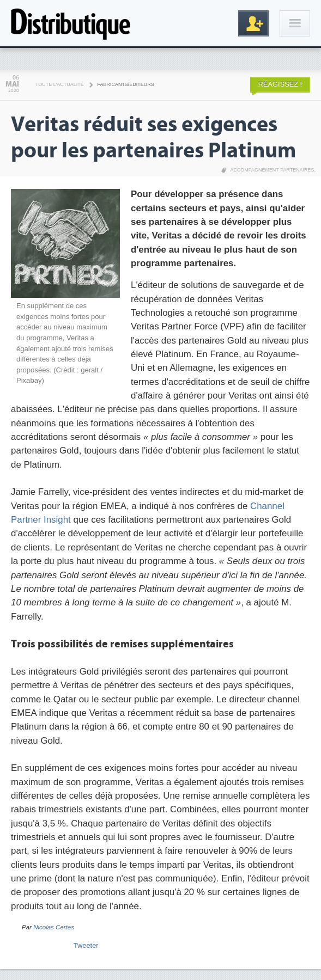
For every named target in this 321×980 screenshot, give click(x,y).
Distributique (71, 23)
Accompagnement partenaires (272, 170)
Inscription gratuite (253, 23)
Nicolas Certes (54, 927)
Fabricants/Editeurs (126, 84)
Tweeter (86, 945)
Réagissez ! (280, 84)
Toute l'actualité (60, 84)
